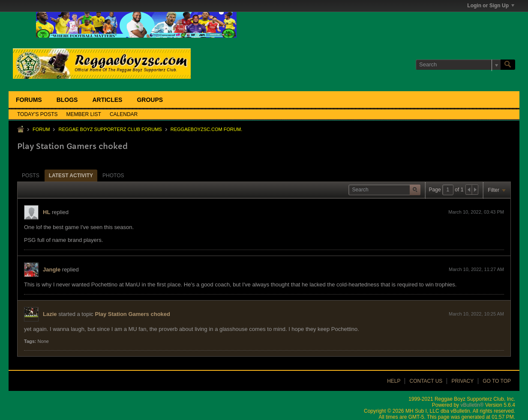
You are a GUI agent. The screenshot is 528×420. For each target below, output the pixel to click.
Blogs (67, 100)
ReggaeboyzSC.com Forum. (206, 129)
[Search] (458, 65)
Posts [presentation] (31, 176)
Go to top (497, 381)
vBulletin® (472, 405)
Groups (150, 100)
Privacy (462, 381)
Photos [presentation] (113, 176)
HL (46, 212)
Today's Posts (37, 114)
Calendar (124, 114)
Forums (29, 100)
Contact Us (426, 381)
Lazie (50, 314)
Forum (41, 129)
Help (394, 381)
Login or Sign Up (491, 6)
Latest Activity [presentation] (71, 176)
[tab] (31, 175)
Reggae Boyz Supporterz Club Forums (110, 129)
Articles (107, 100)
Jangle (52, 270)
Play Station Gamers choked (132, 314)
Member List (84, 114)
